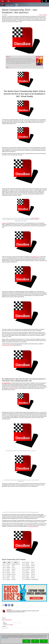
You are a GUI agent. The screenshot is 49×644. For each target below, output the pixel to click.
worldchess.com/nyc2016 (7, 345)
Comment (4, 626)
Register (11, 625)
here (13, 259)
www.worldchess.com (35, 257)
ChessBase (9, 610)
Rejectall (35, 641)
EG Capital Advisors (6, 383)
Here (44, 636)
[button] (8, 1)
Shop (3, 1)
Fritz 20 (8, 57)
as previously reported (13, 388)
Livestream (4, 223)
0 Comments (45, 15)
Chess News (10, 5)
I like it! (41, 15)
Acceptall (44, 641)
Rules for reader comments (7, 620)
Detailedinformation (26, 641)
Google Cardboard (35, 218)
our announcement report (33, 526)
